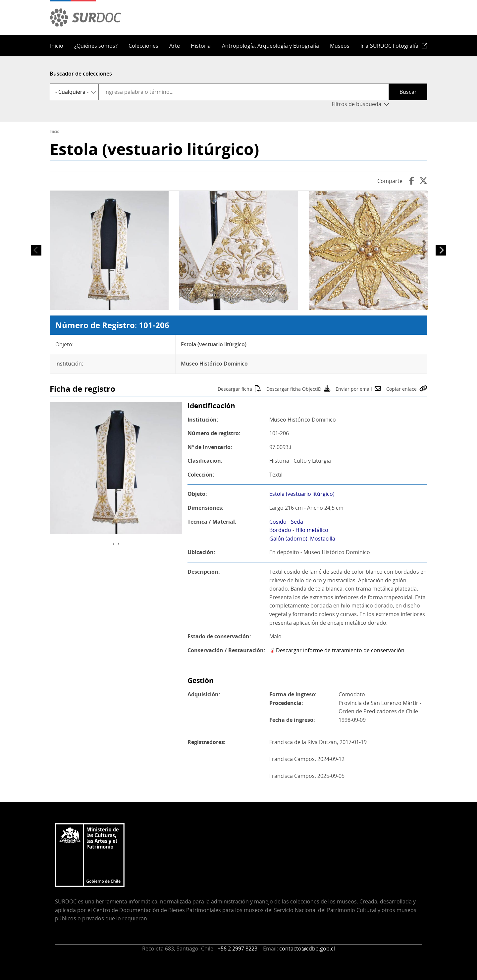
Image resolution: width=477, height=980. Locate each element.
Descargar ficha (235, 389)
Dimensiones (205, 508)
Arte (175, 46)
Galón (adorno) (288, 539)
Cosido (278, 522)
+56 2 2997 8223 (238, 949)
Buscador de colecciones (81, 74)
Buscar (408, 92)
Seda (297, 522)
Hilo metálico (312, 530)
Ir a (389, 46)
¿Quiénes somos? (96, 46)
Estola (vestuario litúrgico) (302, 494)
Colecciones (143, 46)
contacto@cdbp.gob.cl (307, 949)
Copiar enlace (401, 389)
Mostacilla (323, 539)
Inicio (57, 46)
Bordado (280, 530)
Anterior (36, 250)
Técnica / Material (211, 522)
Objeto (196, 494)
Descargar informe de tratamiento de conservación (340, 650)
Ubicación (201, 552)
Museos (340, 46)
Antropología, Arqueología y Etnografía (270, 46)
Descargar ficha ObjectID (294, 389)
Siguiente (441, 250)
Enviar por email (354, 389)
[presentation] (113, 544)
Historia (201, 46)
